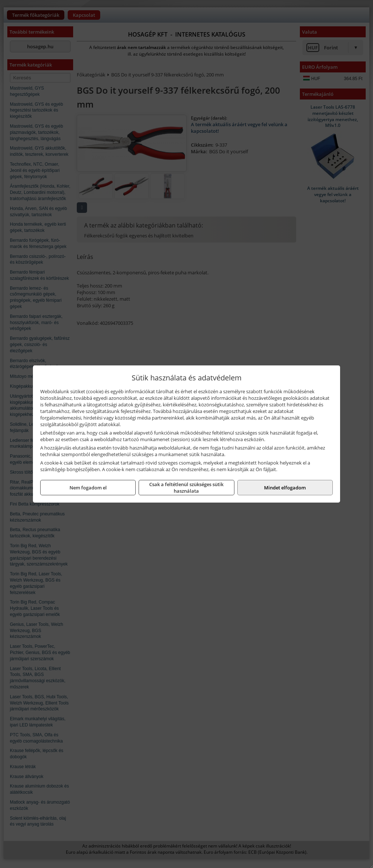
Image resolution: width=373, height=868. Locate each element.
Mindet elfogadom (285, 488)
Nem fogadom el (88, 488)
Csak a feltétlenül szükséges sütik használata (186, 488)
